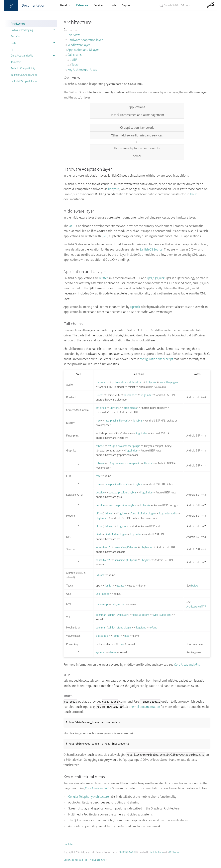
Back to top (71, 844)
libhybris (114, 189)
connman (101, 615)
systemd (101, 652)
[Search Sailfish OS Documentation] (175, 5)
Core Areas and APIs (22, 56)
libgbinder (147, 395)
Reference (82, 5)
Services (99, 5)
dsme (113, 652)
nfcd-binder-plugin (115, 534)
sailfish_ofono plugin (119, 627)
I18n (13, 43)
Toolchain (16, 62)
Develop (65, 5)
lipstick (108, 586)
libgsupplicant (141, 615)
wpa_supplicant (162, 615)
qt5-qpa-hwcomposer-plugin (124, 446)
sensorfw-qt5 (103, 547)
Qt (12, 49)
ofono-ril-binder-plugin (142, 513)
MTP (74, 60)
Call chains (74, 55)
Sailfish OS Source (151, 249)
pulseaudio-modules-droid (127, 382)
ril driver (108, 513)
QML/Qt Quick (156, 278)
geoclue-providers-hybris (122, 492)
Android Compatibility (23, 68)
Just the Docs (156, 852)
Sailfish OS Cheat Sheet (24, 75)
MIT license (175, 852)
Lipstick (135, 307)
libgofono (141, 627)
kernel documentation (145, 707)
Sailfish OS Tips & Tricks (24, 81)
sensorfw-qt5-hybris (126, 547)
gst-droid (101, 408)
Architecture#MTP (196, 607)
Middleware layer (79, 45)
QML (104, 236)
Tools (113, 5)
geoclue (100, 492)
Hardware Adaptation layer (85, 40)
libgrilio (121, 513)
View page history (99, 860)
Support (127, 5)
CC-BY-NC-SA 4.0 (127, 852)
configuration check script (156, 359)
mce (98, 421)
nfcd (98, 534)
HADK (194, 194)
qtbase (100, 446)
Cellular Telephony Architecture (89, 796)
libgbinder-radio (168, 513)
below (195, 586)
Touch (75, 65)
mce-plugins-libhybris (117, 421)
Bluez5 (100, 395)
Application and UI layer (83, 50)
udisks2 (100, 575)
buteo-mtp (102, 604)
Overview (74, 35)
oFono (99, 513)
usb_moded (103, 594)
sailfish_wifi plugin (118, 615)
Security (15, 36)
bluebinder (131, 395)
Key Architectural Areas (82, 70)
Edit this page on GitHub (75, 860)
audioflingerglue (169, 382)
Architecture (18, 24)
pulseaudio (102, 382)
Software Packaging (22, 30)
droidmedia (130, 408)
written (104, 278)
